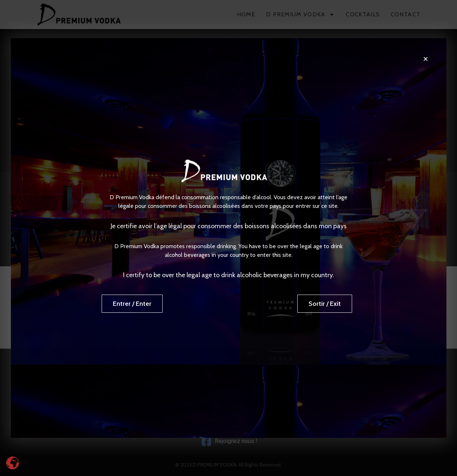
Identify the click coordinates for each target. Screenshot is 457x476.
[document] (228, 238)
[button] (426, 59)
